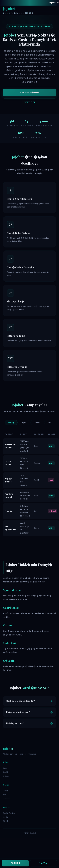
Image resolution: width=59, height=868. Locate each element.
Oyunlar (6, 799)
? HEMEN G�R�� (30, 93)
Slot (49, 423)
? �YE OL (44, 863)
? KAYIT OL (30, 103)
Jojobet (19, 11)
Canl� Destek (9, 813)
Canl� (6, 772)
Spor (24, 423)
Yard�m (7, 817)
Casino (37, 423)
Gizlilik (6, 821)
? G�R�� (15, 863)
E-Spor (6, 776)
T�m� (11, 423)
